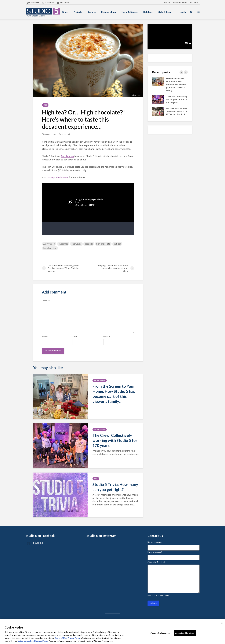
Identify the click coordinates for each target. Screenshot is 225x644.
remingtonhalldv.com (58, 177)
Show (65, 12)
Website (107, 337)
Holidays (148, 12)
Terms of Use (61, 638)
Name (45, 337)
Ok (222, 623)
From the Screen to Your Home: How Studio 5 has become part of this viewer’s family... (114, 394)
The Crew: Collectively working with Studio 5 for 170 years (115, 440)
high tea (117, 244)
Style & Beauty (166, 12)
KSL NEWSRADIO (180, 3)
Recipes (92, 12)
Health (182, 12)
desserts (89, 244)
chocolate (63, 244)
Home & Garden (129, 12)
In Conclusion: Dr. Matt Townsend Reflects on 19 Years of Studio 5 (177, 111)
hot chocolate (50, 248)
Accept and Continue (185, 633)
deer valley (76, 244)
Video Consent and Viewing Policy (33, 641)
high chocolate (103, 244)
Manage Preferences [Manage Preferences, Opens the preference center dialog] (160, 633)
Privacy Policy (74, 638)
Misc (45, 105)
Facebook (48, 3)
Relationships (108, 12)
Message (156, 562)
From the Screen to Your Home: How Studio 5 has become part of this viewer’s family (176, 85)
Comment (46, 301)
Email (75, 337)
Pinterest (63, 3)
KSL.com (194, 3)
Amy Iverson (67, 156)
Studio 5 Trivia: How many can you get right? (115, 487)
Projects (78, 12)
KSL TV (167, 3)
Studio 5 (38, 543)
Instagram (33, 3)
